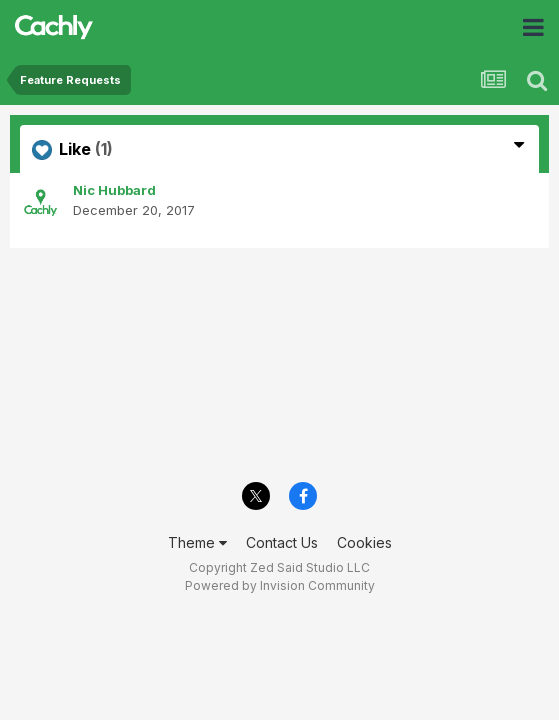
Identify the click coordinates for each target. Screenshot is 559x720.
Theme (197, 542)
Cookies (364, 542)
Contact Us (282, 542)
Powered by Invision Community (280, 585)
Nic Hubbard (114, 190)
